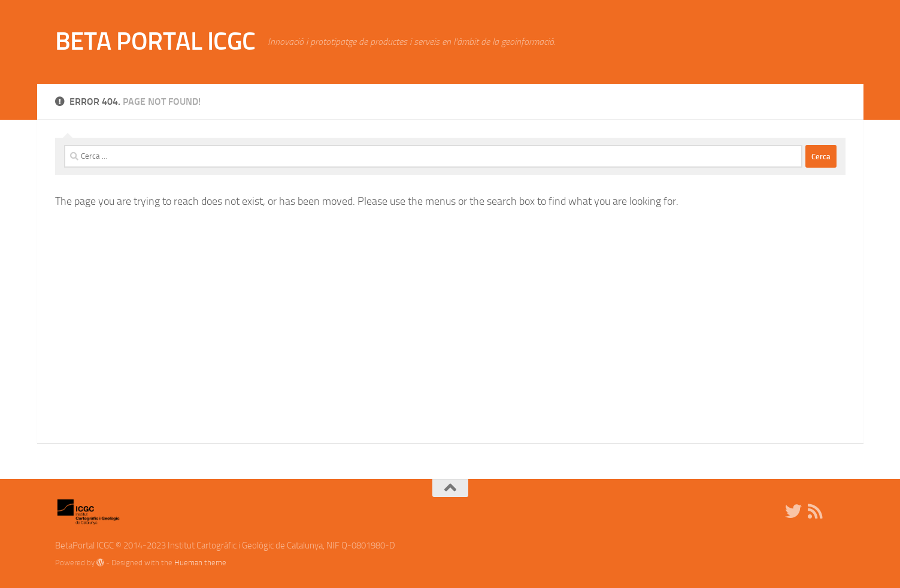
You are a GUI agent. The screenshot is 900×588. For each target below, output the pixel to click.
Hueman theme (200, 563)
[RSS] (815, 511)
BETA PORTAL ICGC (155, 41)
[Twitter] (793, 511)
